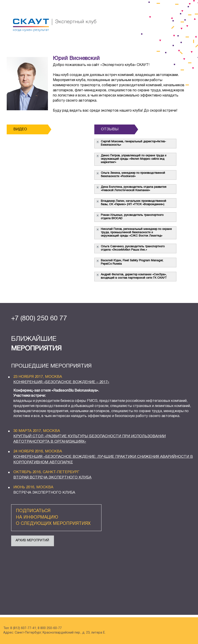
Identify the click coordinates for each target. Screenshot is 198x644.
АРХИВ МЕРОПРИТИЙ (32, 541)
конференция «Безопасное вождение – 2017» (61, 382)
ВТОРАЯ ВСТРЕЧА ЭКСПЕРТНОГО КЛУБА (52, 477)
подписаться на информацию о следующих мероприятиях (53, 517)
